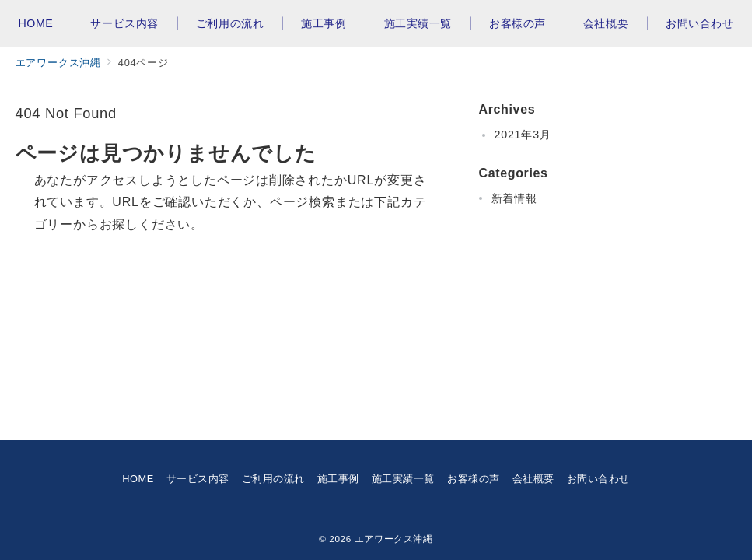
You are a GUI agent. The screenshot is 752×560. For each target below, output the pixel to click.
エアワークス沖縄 (394, 539)
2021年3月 (523, 135)
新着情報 (514, 198)
